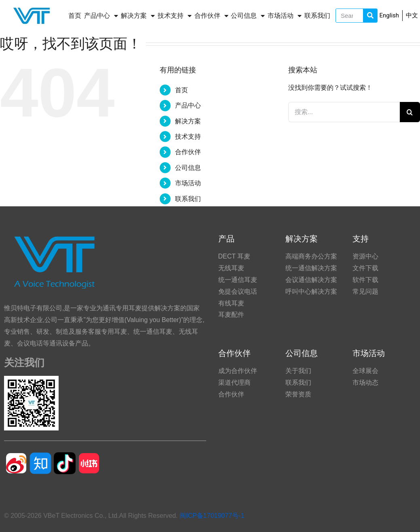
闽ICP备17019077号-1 (212, 516)
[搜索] (410, 112)
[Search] (370, 16)
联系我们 (317, 16)
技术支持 (175, 16)
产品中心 (101, 16)
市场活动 (285, 16)
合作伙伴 (211, 16)
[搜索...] (344, 112)
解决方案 (138, 16)
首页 (75, 16)
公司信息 (248, 16)
